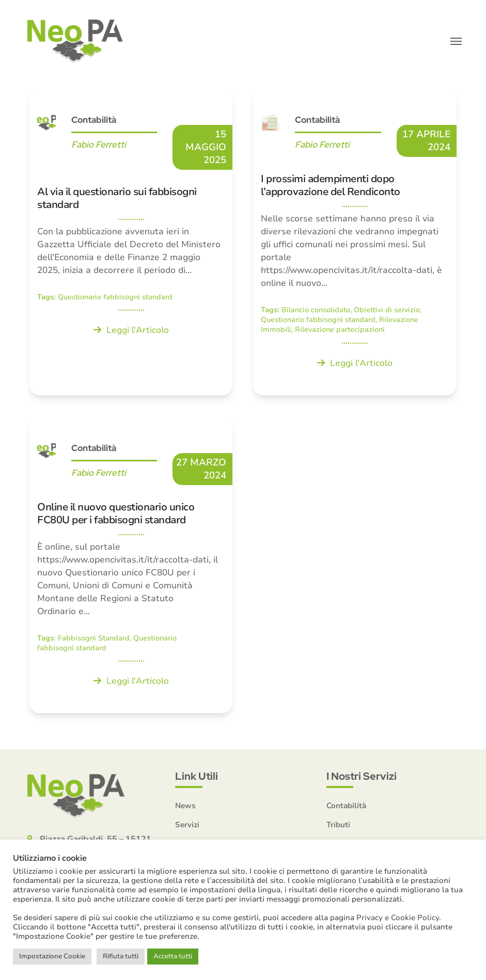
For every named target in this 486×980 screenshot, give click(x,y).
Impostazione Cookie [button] (52, 956)
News (185, 806)
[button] (456, 41)
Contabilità (94, 120)
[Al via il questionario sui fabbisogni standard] (131, 242)
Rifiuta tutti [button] (121, 956)
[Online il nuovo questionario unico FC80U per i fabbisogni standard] (131, 565)
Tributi (338, 825)
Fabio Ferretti (99, 144)
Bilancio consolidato (316, 310)
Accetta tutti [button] (173, 956)
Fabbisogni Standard (94, 638)
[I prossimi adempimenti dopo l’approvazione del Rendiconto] (355, 242)
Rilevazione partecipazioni (340, 330)
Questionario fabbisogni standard (115, 297)
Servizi (187, 825)
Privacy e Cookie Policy (398, 918)
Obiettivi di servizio (387, 310)
